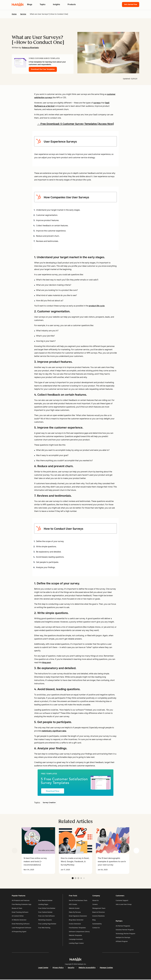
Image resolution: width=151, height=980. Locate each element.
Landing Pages (43, 905)
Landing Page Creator (76, 943)
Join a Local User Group (124, 905)
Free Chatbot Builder (45, 912)
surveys (97, 103)
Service (23, 14)
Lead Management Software (21, 928)
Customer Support (122, 901)
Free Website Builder (45, 901)
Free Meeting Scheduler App (22, 905)
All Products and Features (21, 901)
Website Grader (74, 909)
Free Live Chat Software (46, 916)
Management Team (99, 909)
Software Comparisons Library (79, 932)
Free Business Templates (77, 928)
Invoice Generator (75, 924)
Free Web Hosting (44, 928)
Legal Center (43, 968)
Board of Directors (99, 912)
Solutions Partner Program (125, 930)
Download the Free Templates (43, 69)
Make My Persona (75, 912)
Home (14, 14)
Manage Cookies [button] (106, 968)
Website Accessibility (87, 968)
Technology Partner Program (125, 934)
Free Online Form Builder (47, 909)
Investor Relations (99, 916)
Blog (94, 920)
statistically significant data (54, 731)
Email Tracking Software (20, 912)
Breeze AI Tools (17, 909)
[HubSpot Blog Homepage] (18, 4)
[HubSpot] (75, 960)
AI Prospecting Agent (19, 932)
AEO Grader (73, 905)
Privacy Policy (58, 968)
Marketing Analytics (45, 920)
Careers (95, 905)
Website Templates (75, 936)
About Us (95, 901)
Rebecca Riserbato (30, 48)
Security (71, 968)
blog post (47, 663)
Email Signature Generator (78, 916)
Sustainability (97, 924)
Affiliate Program (122, 942)
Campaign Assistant (76, 940)
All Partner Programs (123, 926)
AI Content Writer (18, 916)
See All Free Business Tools (78, 901)
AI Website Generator (19, 920)
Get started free (131, 4)
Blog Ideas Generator (76, 920)
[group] (38, 851)
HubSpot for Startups (123, 938)
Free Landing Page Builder (47, 924)
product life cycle (97, 306)
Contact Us (96, 928)
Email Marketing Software (21, 924)
